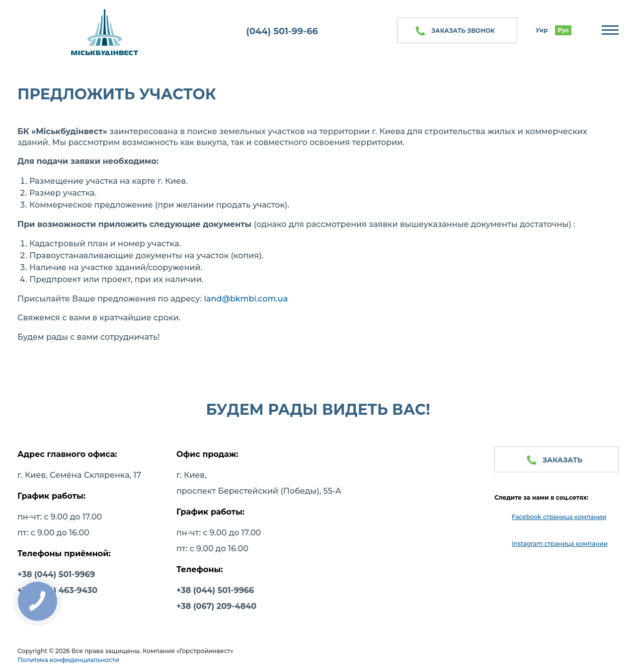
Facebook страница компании (559, 517)
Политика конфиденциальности (68, 660)
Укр (542, 30)
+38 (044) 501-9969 (56, 574)
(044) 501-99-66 (282, 31)
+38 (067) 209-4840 (216, 606)
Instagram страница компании (560, 544)
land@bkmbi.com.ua (246, 299)
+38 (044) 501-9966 (215, 590)
